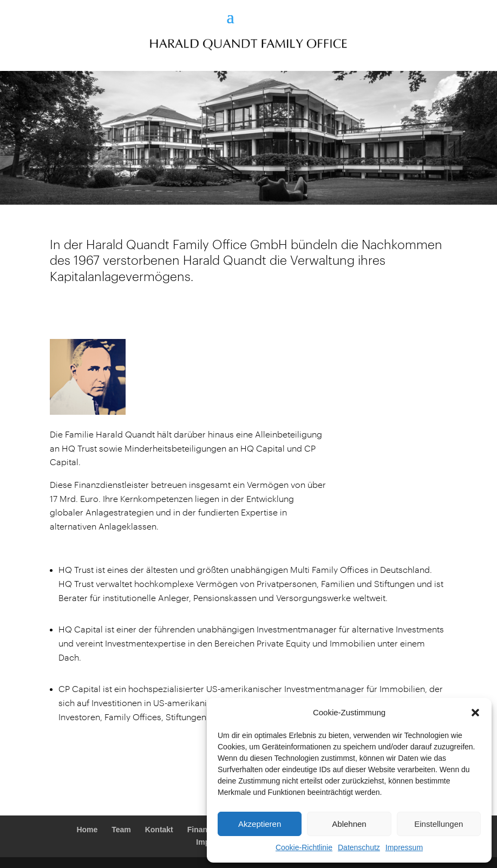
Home (87, 830)
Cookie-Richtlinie (304, 847)
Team (121, 830)
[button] (475, 713)
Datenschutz (359, 847)
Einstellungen (439, 824)
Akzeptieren (260, 824)
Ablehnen (349, 824)
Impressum (404, 847)
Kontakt (159, 830)
